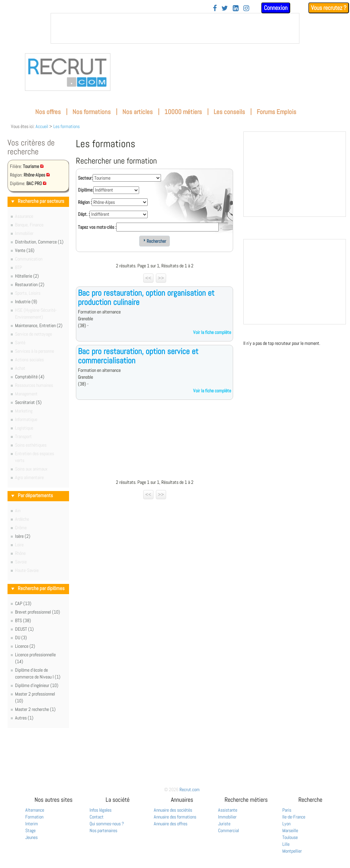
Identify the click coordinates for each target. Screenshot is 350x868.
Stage (30, 830)
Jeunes (31, 837)
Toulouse (290, 837)
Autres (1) (24, 718)
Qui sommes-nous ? (107, 824)
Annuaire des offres (171, 824)
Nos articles (138, 112)
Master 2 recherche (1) (35, 709)
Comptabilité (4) (30, 377)
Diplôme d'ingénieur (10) (37, 685)
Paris (287, 810)
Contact (97, 817)
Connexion (276, 8)
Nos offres (48, 112)
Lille (286, 844)
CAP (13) (23, 603)
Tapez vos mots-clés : (97, 227)
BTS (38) (23, 620)
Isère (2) (23, 536)
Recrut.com (190, 789)
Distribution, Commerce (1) (39, 242)
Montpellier (292, 851)
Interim (32, 824)
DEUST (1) (24, 629)
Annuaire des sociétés (173, 810)
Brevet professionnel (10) (38, 612)
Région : (85, 202)
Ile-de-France (294, 817)
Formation (34, 817)
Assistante (228, 810)
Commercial (228, 830)
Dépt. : (84, 214)
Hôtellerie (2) (27, 276)
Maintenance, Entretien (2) (39, 325)
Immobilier (227, 817)
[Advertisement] (154, 441)
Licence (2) (25, 646)
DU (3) (21, 638)
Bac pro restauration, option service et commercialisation (138, 356)
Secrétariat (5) (28, 402)
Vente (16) (25, 250)
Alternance (35, 810)
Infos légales (100, 810)
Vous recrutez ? (329, 8)
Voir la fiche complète (212, 332)
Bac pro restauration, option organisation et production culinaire (146, 297)
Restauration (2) (30, 284)
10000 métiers (183, 112)
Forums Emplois (277, 112)
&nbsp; (175, 28)
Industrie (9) (26, 302)
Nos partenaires (103, 830)
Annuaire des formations (175, 817)
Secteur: (85, 178)
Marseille (290, 830)
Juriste (224, 824)
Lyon (286, 824)
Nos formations (92, 112)
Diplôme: (86, 190)
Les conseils (229, 112)
